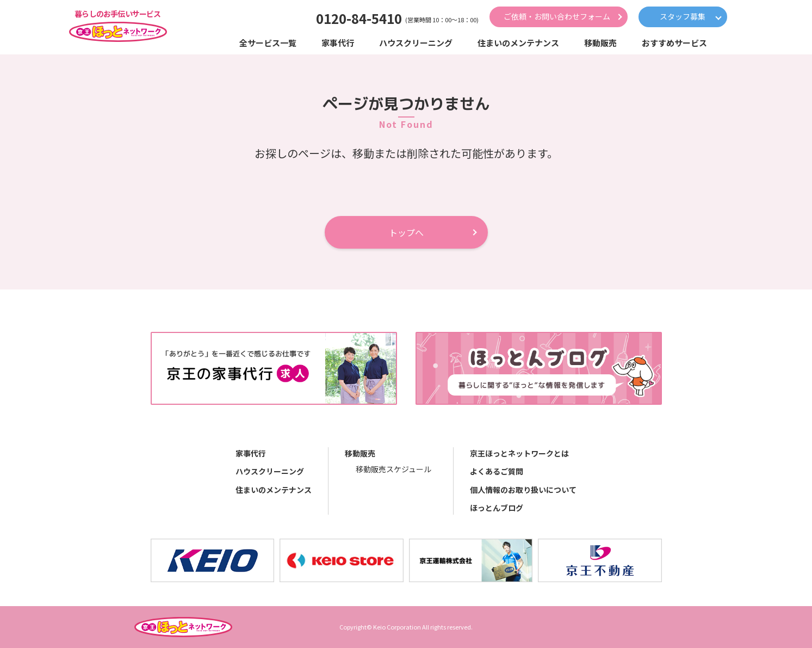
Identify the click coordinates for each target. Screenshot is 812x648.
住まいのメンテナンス (274, 490)
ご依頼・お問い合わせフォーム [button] (557, 16)
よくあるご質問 (497, 471)
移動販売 (360, 453)
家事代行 (251, 453)
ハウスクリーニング (270, 471)
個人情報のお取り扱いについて (523, 490)
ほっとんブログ (497, 508)
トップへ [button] (406, 232)
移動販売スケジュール (393, 469)
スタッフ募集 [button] (683, 16)
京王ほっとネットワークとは (519, 453)
